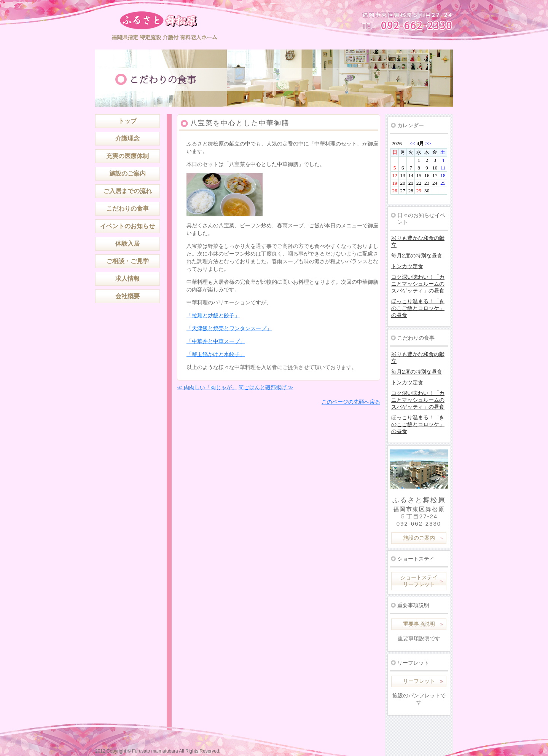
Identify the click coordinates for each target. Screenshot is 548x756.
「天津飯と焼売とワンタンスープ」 (229, 328)
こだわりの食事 (127, 209)
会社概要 (127, 296)
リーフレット (419, 681)
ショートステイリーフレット (419, 581)
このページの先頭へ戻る (351, 402)
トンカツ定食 (407, 266)
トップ (127, 121)
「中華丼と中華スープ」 (216, 341)
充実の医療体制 (127, 156)
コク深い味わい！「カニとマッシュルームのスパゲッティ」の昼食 (418, 284)
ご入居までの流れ (127, 191)
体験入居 (127, 244)
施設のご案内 (127, 173)
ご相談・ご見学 (127, 261)
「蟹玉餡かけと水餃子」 (216, 354)
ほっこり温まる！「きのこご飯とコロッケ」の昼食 (418, 308)
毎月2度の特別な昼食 (417, 256)
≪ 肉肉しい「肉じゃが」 (207, 387)
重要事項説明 (419, 624)
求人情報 (127, 279)
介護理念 (127, 138)
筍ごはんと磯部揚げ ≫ (266, 387)
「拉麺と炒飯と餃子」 (213, 315)
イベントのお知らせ (127, 226)
